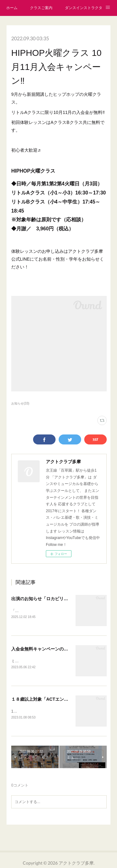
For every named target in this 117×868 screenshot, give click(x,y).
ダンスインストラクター (84, 8)
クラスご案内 (41, 8)
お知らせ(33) (20, 403)
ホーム (12, 8)
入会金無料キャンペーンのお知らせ (46, 650)
